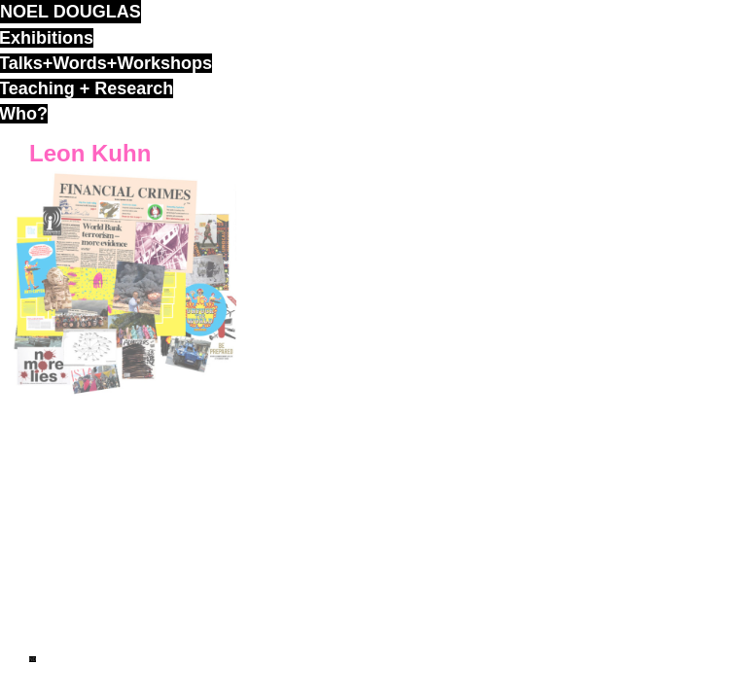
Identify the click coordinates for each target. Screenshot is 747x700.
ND (33, 659)
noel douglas (71, 12)
